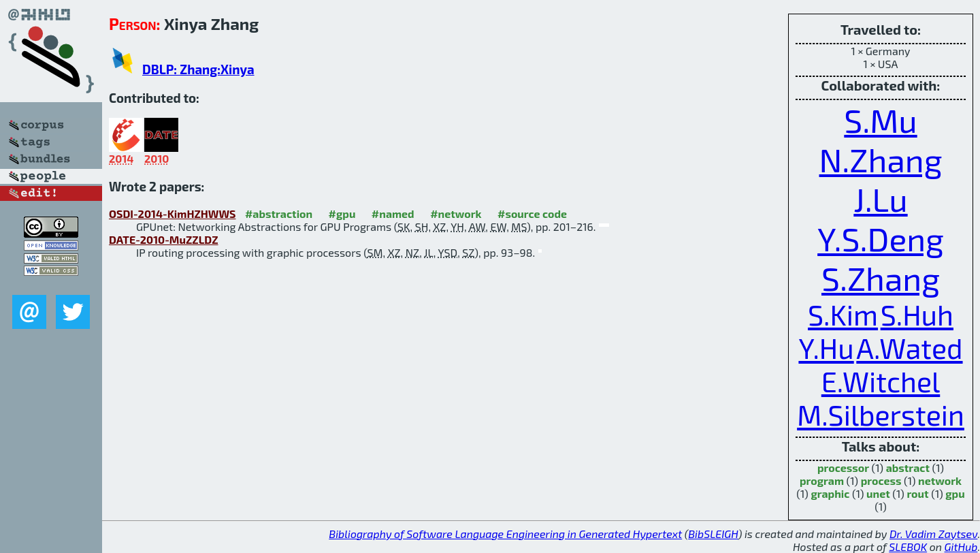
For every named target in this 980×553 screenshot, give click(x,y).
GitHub (961, 547)
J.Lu (880, 199)
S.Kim (843, 314)
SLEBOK (908, 547)
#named (393, 214)
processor (843, 468)
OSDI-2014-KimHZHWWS (172, 214)
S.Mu (880, 120)
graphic (830, 493)
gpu (955, 493)
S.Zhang (881, 278)
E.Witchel (881, 381)
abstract (908, 468)
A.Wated (909, 348)
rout (917, 493)
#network (456, 214)
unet (878, 493)
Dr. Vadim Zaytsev (933, 534)
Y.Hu (826, 348)
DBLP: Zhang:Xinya (198, 69)
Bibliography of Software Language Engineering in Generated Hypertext (505, 534)
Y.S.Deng (881, 238)
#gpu (342, 214)
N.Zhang (881, 159)
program (822, 480)
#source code (532, 214)
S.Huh (917, 314)
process (881, 480)
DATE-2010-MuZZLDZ (164, 239)
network (940, 480)
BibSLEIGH (713, 534)
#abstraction (279, 214)
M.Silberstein (881, 414)
